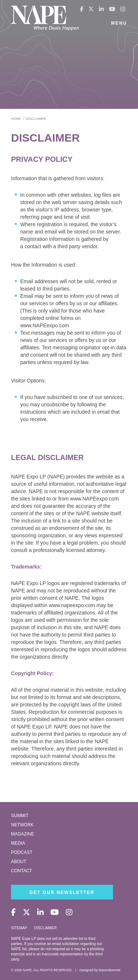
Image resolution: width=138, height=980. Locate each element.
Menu (119, 23)
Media (18, 843)
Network (22, 825)
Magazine (23, 834)
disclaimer (36, 119)
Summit (20, 816)
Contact (22, 871)
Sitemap (19, 928)
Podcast (22, 852)
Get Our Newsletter (62, 892)
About (19, 862)
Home (16, 119)
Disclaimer (45, 928)
